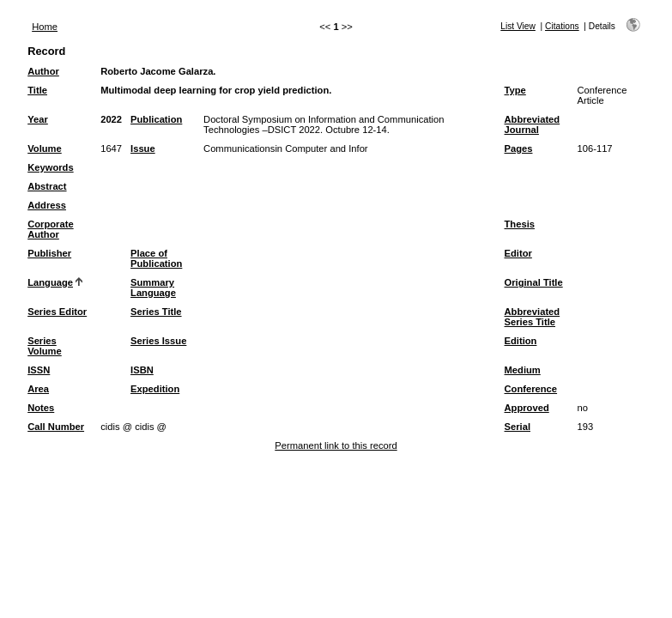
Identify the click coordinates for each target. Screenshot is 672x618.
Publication (156, 119)
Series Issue (158, 341)
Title (37, 90)
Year (38, 119)
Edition (521, 341)
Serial (518, 427)
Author (43, 71)
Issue (143, 148)
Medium (523, 370)
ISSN (39, 370)
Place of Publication (156, 258)
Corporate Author (50, 229)
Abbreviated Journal (533, 124)
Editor (518, 253)
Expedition (155, 389)
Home (45, 27)
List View (518, 26)
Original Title (534, 282)
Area (38, 389)
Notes (41, 408)
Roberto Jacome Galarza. (158, 71)
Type (515, 90)
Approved (527, 408)
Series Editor (57, 312)
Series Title (156, 312)
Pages (519, 148)
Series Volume (45, 346)
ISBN (142, 370)
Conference (531, 389)
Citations (562, 26)
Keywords (50, 167)
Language (50, 282)
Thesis (520, 224)
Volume (45, 148)
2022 (111, 119)
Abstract (47, 186)
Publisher (49, 253)
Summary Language (153, 288)
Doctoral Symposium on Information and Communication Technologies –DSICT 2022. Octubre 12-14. (324, 124)
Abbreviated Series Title (533, 317)
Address (47, 205)
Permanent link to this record (336, 445)
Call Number (56, 427)
